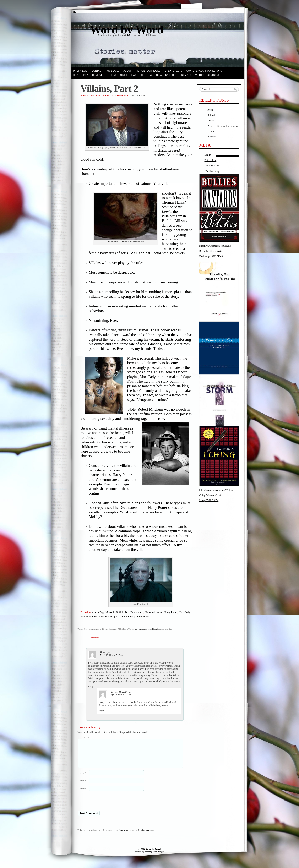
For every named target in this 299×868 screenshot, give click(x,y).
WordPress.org (212, 171)
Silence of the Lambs (92, 616)
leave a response (141, 629)
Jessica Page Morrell (103, 612)
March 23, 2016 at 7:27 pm (112, 655)
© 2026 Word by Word (149, 854)
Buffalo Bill (123, 612)
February (212, 137)
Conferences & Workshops (204, 71)
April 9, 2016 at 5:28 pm (121, 695)
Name (83, 778)
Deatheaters (137, 612)
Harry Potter (171, 612)
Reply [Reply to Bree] (91, 687)
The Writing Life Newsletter (127, 75)
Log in (208, 155)
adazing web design (154, 857)
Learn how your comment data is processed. (134, 835)
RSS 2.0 (121, 629)
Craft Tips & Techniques (89, 75)
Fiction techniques (148, 71)
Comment (84, 738)
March (211, 121)
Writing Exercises (207, 75)
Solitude (212, 115)
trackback (153, 629)
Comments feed (212, 166)
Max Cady (184, 612)
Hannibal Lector (154, 612)
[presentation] (106, 806)
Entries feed (211, 160)
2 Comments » (143, 616)
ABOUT (127, 71)
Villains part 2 (113, 616)
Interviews (80, 71)
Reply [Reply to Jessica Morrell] (101, 711)
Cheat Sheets (173, 71)
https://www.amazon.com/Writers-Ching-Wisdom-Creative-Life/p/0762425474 (216, 495)
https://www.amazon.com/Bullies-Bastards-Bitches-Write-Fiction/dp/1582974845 (216, 251)
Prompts (185, 75)
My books (113, 71)
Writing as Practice (162, 75)
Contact (97, 71)
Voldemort (128, 616)
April (210, 110)
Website (83, 793)
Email (83, 786)
